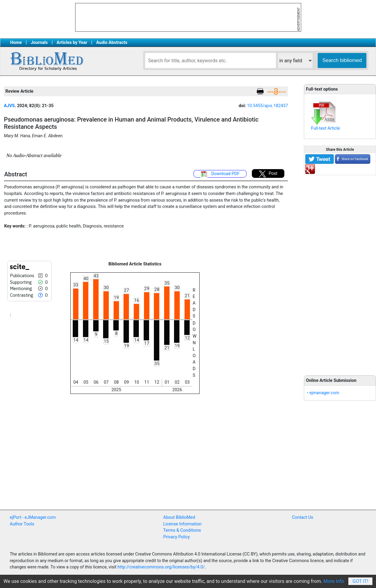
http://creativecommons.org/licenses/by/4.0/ (161, 567)
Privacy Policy (177, 537)
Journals (39, 43)
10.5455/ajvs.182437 (267, 106)
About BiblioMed (179, 517)
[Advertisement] (340, 272)
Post (268, 174)
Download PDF (220, 174)
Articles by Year (72, 43)
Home (16, 43)
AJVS (9, 106)
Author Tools (22, 524)
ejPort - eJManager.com (33, 517)
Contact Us (303, 517)
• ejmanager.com (323, 393)
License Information (182, 524)
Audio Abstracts (112, 43)
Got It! (361, 581)
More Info (334, 581)
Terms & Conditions (182, 530)
